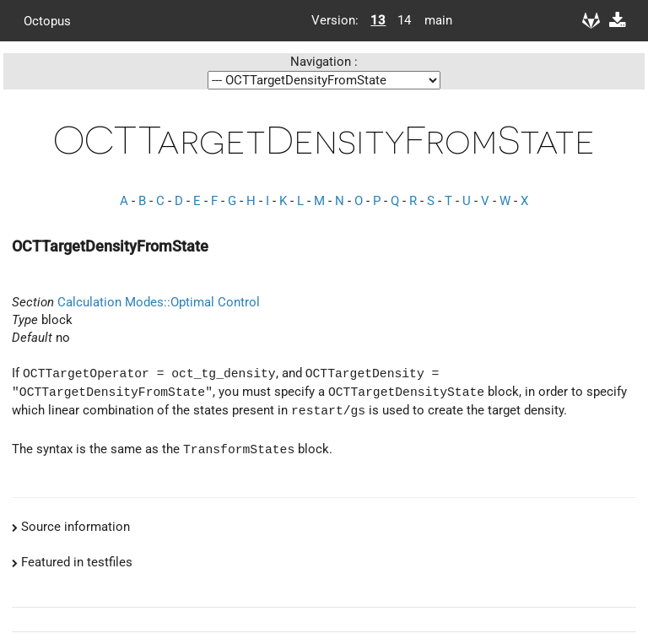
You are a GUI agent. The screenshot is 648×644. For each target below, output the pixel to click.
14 (404, 20)
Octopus (47, 20)
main (432, 20)
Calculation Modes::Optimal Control (159, 302)
